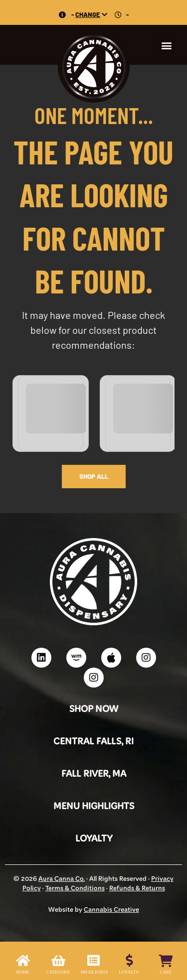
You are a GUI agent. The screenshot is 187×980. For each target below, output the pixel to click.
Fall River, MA (94, 774)
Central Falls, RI (93, 742)
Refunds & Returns (137, 889)
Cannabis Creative (111, 910)
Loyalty (94, 839)
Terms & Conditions (75, 889)
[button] (166, 46)
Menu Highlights (94, 807)
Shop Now (94, 710)
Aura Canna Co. (62, 879)
